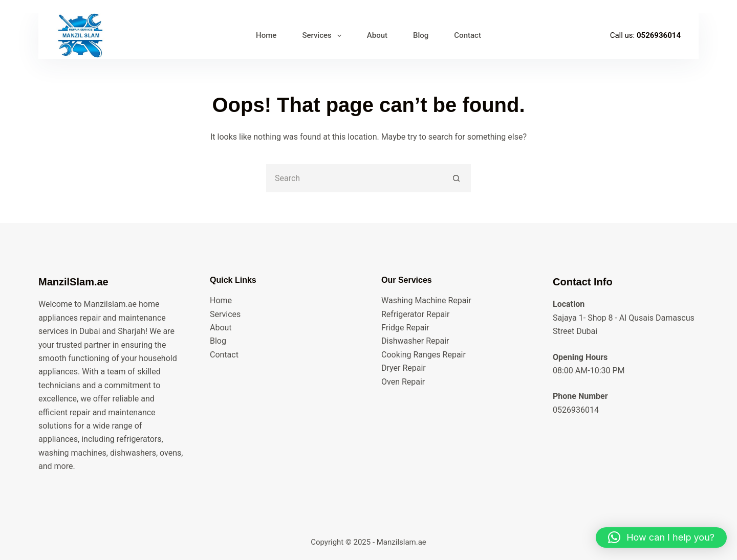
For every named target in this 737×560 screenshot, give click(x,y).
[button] (661, 537)
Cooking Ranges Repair (424, 355)
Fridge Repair (405, 328)
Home (221, 300)
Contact (224, 355)
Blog (218, 341)
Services (225, 314)
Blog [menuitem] (421, 35)
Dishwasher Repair (415, 341)
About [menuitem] (377, 35)
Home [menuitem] (266, 35)
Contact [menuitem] (468, 35)
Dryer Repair (404, 368)
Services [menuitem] (323, 36)
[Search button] (457, 178)
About (221, 328)
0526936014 (659, 35)
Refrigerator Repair (415, 314)
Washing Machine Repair (426, 300)
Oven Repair (403, 382)
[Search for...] (354, 178)
